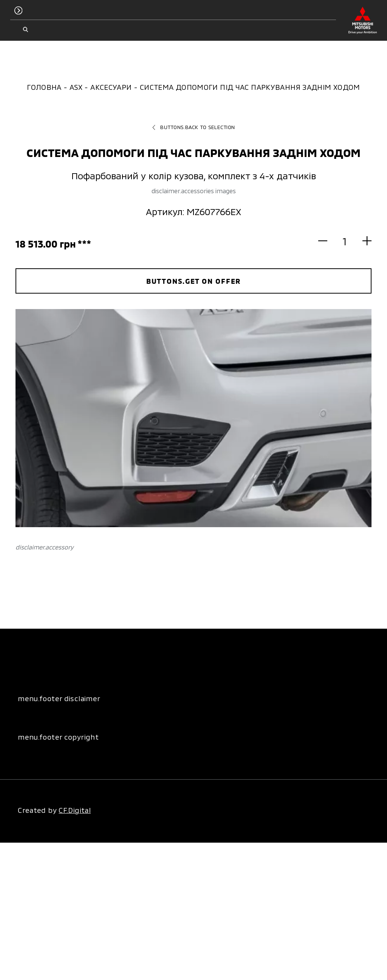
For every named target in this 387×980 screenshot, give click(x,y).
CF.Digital (75, 810)
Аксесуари (111, 87)
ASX (76, 87)
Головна (44, 87)
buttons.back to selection (193, 127)
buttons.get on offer (194, 281)
